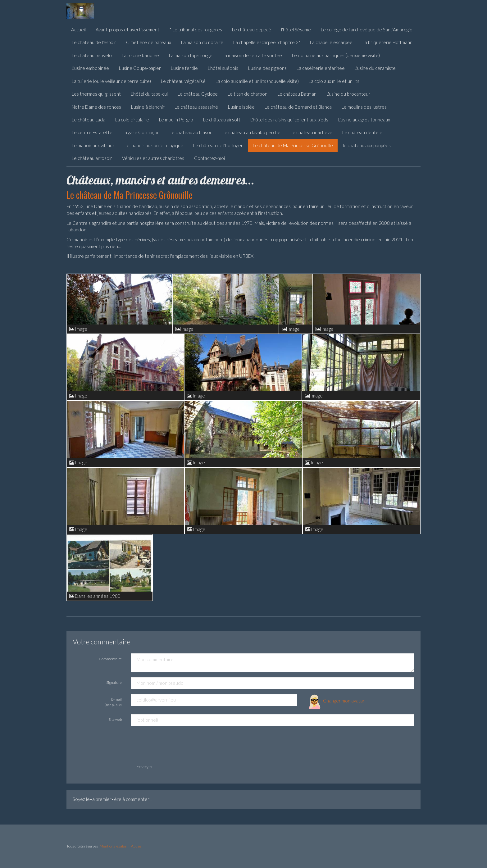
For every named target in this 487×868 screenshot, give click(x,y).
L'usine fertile (184, 68)
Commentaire (110, 659)
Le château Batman (297, 94)
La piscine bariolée (140, 55)
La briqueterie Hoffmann (387, 42)
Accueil (78, 30)
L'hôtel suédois (223, 68)
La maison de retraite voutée (252, 55)
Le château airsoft (222, 120)
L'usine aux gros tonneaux (364, 120)
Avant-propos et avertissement (127, 30)
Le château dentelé (362, 132)
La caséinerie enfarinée (321, 68)
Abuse (136, 846)
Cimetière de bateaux (149, 42)
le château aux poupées (367, 145)
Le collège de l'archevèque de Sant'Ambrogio (367, 30)
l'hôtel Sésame (296, 30)
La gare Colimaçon (141, 132)
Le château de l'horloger (218, 145)
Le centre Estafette (92, 132)
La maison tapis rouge (191, 55)
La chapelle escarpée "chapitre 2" (267, 42)
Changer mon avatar (336, 701)
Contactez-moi (209, 158)
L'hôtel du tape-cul (149, 94)
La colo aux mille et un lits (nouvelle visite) (257, 81)
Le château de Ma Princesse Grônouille (293, 145)
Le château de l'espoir (94, 42)
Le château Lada (89, 120)
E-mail (113, 702)
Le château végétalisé (183, 81)
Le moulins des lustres (364, 107)
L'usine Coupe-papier (140, 68)
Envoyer (145, 766)
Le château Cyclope (198, 94)
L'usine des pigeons (267, 68)
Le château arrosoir (92, 158)
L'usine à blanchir (148, 107)
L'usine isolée (241, 107)
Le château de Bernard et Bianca (298, 107)
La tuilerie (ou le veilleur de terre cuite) (111, 81)
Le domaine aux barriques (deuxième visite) (336, 55)
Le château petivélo (92, 55)
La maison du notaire (202, 42)
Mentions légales (113, 846)
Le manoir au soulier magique (154, 145)
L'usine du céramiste (375, 68)
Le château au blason (191, 132)
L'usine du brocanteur (348, 94)
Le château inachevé (311, 132)
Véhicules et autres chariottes (153, 158)
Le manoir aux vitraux (93, 145)
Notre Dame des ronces (96, 107)
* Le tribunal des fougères (196, 30)
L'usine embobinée (90, 68)
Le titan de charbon (248, 94)
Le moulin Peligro (176, 120)
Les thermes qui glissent (96, 94)
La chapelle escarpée (331, 42)
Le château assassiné (196, 107)
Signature (114, 682)
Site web (115, 719)
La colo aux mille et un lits (334, 81)
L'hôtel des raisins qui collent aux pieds (289, 120)
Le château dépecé (252, 30)
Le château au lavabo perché (251, 132)
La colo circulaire (132, 120)
